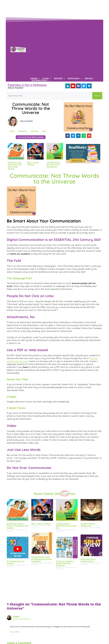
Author (47, 78)
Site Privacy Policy (41, 80)
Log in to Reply (15, 632)
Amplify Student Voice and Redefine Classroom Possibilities (42, 559)
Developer (60, 78)
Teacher (35, 78)
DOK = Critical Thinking (33, 164)
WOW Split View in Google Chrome (88, 560)
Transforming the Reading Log (88, 525)
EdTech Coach (75, 78)
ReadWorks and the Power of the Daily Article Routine (15, 166)
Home (12, 131)
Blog (44, 131)
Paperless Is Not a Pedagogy (27, 85)
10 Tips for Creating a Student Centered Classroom (65, 563)
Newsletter (23, 131)
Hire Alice (89, 78)
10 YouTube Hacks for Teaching (16, 562)
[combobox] (49, 96)
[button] (68, 136)
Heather (16, 616)
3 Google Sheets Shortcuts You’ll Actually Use (53, 165)
